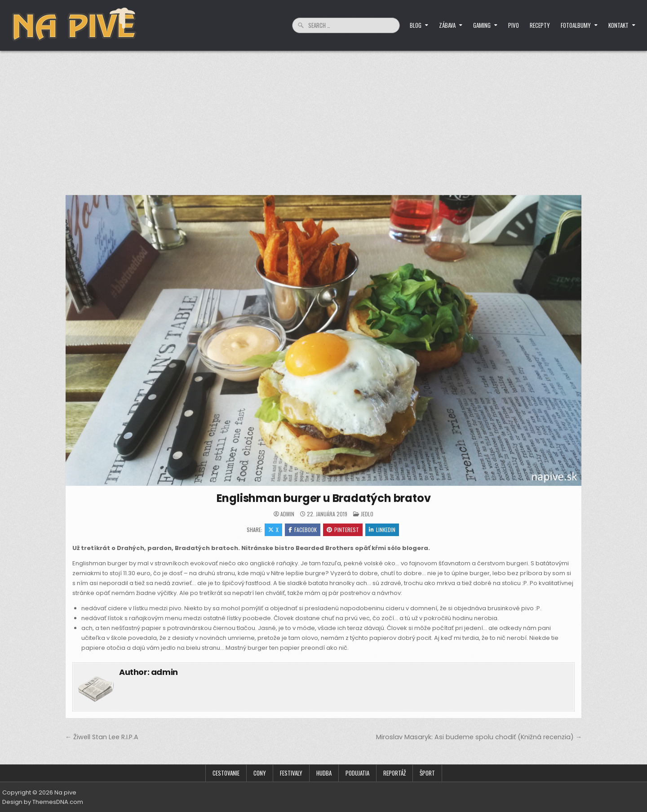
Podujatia (357, 773)
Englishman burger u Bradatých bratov (324, 498)
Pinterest (343, 530)
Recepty (540, 25)
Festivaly (291, 773)
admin (287, 514)
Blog (416, 25)
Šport (427, 773)
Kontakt (618, 25)
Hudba (324, 773)
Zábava (447, 25)
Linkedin (382, 530)
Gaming (482, 25)
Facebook (303, 530)
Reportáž (394, 773)
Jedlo (367, 514)
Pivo (514, 25)
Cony (260, 773)
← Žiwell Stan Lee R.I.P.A (102, 737)
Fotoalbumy (576, 25)
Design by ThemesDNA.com (43, 802)
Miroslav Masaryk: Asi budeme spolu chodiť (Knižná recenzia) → (479, 737)
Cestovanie (226, 773)
